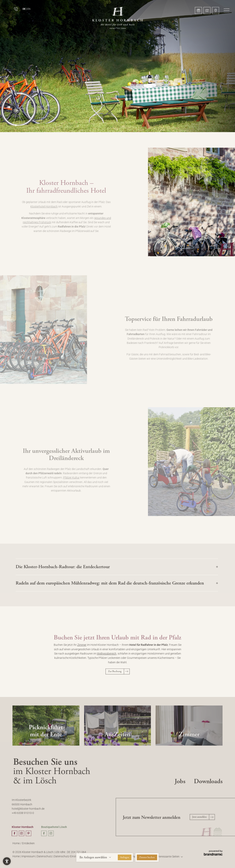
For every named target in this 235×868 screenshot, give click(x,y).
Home (16, 846)
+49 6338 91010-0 (21, 813)
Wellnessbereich (107, 656)
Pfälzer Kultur (71, 481)
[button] (227, 11)
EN (29, 9)
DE (24, 9)
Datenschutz (45, 858)
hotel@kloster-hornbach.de (26, 809)
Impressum (29, 858)
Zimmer (82, 647)
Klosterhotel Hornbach (44, 210)
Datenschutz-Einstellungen (70, 858)
